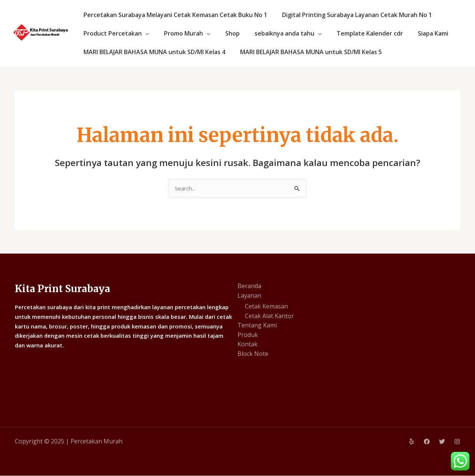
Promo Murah (179, 33)
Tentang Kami (257, 326)
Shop (225, 33)
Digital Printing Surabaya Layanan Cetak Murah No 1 (353, 15)
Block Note (253, 354)
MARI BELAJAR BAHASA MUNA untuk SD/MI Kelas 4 (153, 52)
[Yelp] (412, 442)
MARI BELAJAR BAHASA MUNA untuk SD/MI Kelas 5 (307, 52)
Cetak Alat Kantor (269, 317)
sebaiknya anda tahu (274, 33)
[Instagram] (457, 442)
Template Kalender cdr (356, 33)
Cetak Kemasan (266, 307)
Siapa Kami (417, 33)
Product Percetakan (111, 33)
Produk (248, 335)
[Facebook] (427, 442)
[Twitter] (442, 442)
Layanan (249, 296)
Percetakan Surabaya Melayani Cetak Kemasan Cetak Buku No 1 (174, 15)
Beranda (249, 287)
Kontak (248, 345)
